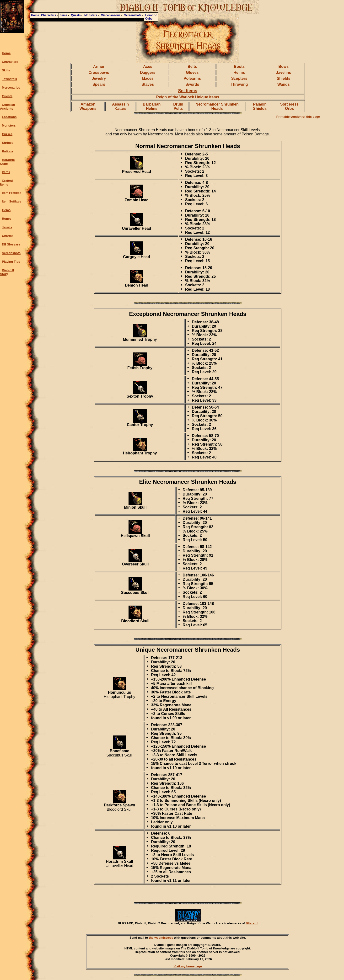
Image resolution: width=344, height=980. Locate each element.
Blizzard (252, 923)
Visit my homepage (188, 966)
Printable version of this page (298, 117)
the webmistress (161, 938)
